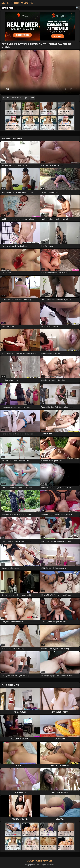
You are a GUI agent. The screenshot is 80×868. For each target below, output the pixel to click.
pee (33, 98)
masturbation (17, 98)
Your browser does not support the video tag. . (40, 72)
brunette (6, 98)
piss (27, 98)
